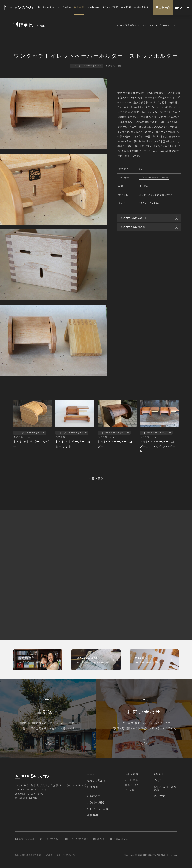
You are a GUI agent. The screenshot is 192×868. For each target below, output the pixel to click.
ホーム (119, 25)
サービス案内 (64, 7)
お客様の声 (93, 7)
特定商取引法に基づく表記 (28, 855)
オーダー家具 (131, 780)
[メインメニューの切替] (182, 7)
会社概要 (126, 7)
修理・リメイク (132, 785)
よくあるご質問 (110, 7)
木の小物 (130, 790)
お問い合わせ (141, 7)
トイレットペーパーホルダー (154, 178)
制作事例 (79, 7)
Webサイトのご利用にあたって (60, 855)
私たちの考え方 (46, 7)
